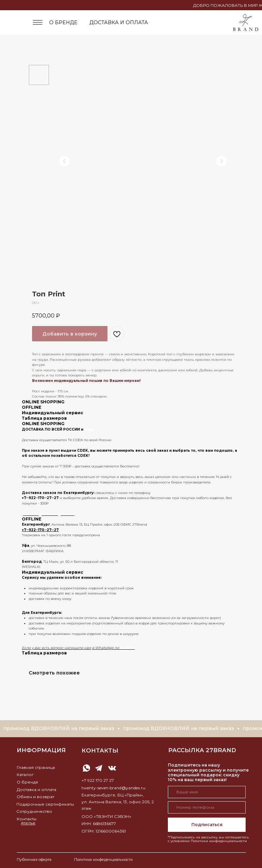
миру (89, 429)
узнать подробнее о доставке (48, 514)
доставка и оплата (119, 22)
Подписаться (207, 825)
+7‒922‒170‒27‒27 (40, 498)
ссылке (127, 648)
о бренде (63, 22)
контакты (100, 750)
